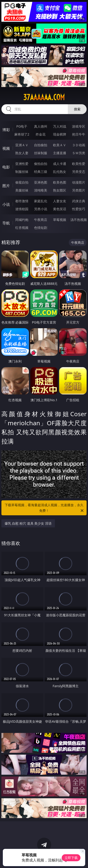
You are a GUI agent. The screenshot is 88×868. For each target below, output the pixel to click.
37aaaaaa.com (44, 97)
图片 (6, 186)
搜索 (77, 109)
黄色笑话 (60, 209)
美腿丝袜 (22, 190)
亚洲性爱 (22, 164)
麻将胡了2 (22, 134)
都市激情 (22, 201)
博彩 (6, 130)
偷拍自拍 (41, 164)
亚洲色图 (41, 182)
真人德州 (41, 126)
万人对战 (60, 126)
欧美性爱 (79, 164)
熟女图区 (60, 190)
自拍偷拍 (41, 145)
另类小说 (41, 209)
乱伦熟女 (60, 172)
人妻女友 (60, 201)
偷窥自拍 (22, 182)
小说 (6, 204)
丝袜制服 (41, 153)
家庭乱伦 (41, 201)
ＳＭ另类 (79, 153)
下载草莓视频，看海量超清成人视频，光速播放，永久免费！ (45, 508)
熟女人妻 (22, 153)
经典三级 (41, 172)
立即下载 (71, 858)
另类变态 (79, 172)
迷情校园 (22, 209)
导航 (6, 223)
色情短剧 (41, 228)
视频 (6, 148)
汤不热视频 (79, 220)
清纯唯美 (41, 190)
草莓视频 (60, 220)
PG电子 (22, 126)
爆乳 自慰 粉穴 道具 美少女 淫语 (28, 523)
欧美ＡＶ (60, 145)
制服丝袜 (22, 172)
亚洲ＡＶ (22, 145)
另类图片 (79, 190)
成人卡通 (60, 164)
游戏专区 (79, 126)
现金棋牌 (60, 134)
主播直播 (60, 153)
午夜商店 (41, 220)
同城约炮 (22, 220)
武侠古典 (79, 201)
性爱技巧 (79, 209)
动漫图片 (79, 182)
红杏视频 (22, 228)
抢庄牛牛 (79, 134)
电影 (6, 167)
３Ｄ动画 (79, 145)
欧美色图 (60, 182)
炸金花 (41, 134)
